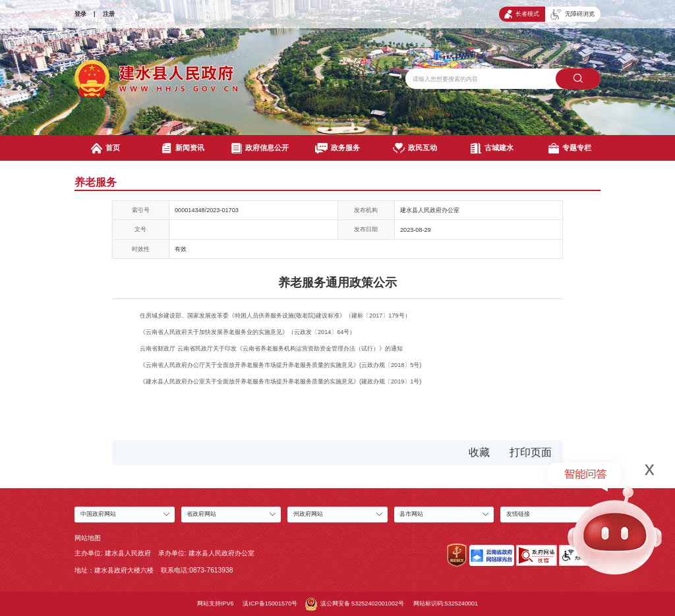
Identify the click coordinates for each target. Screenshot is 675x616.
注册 (109, 14)
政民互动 (415, 148)
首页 (105, 148)
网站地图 (88, 538)
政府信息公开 (260, 148)
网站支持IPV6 (216, 603)
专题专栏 (570, 148)
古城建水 (492, 148)
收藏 (479, 452)
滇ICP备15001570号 (270, 603)
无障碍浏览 (572, 14)
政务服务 (337, 148)
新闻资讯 (183, 148)
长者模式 (522, 14)
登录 (80, 14)
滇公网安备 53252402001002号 (355, 604)
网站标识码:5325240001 (446, 603)
